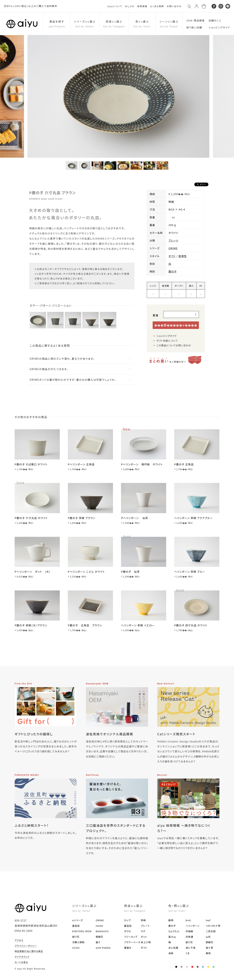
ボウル (128, 931)
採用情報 (142, 6)
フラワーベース (132, 942)
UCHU (76, 948)
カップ (128, 920)
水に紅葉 (173, 948)
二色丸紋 (211, 931)
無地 (208, 953)
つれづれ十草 (213, 926)
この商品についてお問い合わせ (174, 345)
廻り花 (76, 937)
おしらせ (130, 6)
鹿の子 (173, 271)
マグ (143, 931)
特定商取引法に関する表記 (29, 951)
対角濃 (189, 937)
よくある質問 (157, 6)
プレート (173, 240)
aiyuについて (115, 6)
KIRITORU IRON (82, 931)
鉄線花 (99, 937)
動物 (171, 920)
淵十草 (209, 948)
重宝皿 (76, 926)
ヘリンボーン (193, 926)
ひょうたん (174, 931)
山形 (208, 937)
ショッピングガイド (167, 336)
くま (188, 953)
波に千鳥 (191, 948)
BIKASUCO (102, 931)
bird (188, 920)
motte (99, 926)
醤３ (98, 942)
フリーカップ (131, 937)
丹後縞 (189, 931)
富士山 (172, 937)
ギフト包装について (167, 341)
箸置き (128, 948)
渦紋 (171, 953)
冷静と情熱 (78, 942)
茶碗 (143, 920)
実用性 (183, 256)
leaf (208, 920)
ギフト (172, 256)
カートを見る (21, 962)
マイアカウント (22, 957)
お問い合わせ (174, 6)
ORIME (173, 248)
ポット (144, 937)
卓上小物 (146, 942)
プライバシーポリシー (26, 946)
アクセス (19, 940)
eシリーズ (78, 920)
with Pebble (103, 948)
